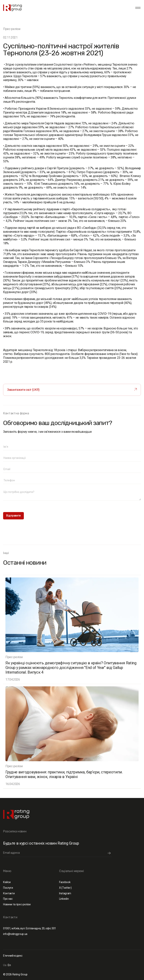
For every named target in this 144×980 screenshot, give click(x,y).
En (9, 965)
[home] (13, 8)
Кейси (7, 882)
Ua (5, 965)
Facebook (65, 882)
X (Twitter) (65, 888)
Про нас (8, 899)
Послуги (8, 888)
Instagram (65, 893)
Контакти (9, 893)
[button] (137, 8)
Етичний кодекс (13, 956)
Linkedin (64, 899)
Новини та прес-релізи (17, 904)
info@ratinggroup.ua (15, 934)
